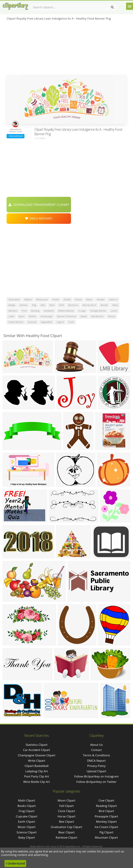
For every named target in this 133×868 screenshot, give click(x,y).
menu (89, 299)
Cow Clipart (106, 800)
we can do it (89, 305)
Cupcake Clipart (27, 816)
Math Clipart (27, 800)
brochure (73, 305)
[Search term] (74, 7)
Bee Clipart (67, 822)
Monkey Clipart (107, 822)
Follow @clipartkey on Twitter (96, 782)
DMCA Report (96, 761)
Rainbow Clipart (66, 837)
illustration (14, 299)
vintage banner (98, 311)
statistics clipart (37, 745)
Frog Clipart (27, 811)
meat (115, 305)
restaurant (42, 299)
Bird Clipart (106, 811)
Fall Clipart (66, 806)
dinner (112, 316)
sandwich (49, 311)
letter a (113, 299)
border (104, 305)
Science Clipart (27, 832)
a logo (82, 311)
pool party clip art (37, 776)
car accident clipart (37, 750)
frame (78, 299)
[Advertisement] (66, 49)
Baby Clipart (27, 837)
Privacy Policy (96, 766)
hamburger (47, 316)
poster (56, 299)
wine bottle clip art (37, 782)
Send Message (15, 136)
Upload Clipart (96, 771)
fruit (24, 311)
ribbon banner (66, 311)
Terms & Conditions (96, 755)
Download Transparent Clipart (39, 205)
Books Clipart (27, 806)
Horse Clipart (66, 816)
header (101, 299)
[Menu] (130, 6)
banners (13, 311)
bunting (35, 311)
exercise (32, 322)
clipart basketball (37, 766)
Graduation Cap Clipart (66, 827)
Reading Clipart (106, 806)
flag (34, 305)
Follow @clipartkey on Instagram (96, 776)
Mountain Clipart (106, 837)
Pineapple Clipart (106, 816)
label (11, 316)
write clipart (37, 761)
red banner (97, 316)
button (32, 316)
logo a (60, 322)
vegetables (47, 322)
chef (61, 305)
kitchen (23, 305)
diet (43, 305)
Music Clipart (27, 827)
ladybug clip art (37, 771)
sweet (84, 316)
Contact (96, 750)
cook (71, 322)
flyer (52, 305)
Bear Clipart (66, 832)
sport (22, 316)
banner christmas (67, 316)
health (67, 299)
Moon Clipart (67, 800)
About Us (96, 745)
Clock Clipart (67, 811)
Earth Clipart (27, 822)
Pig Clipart (106, 832)
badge (12, 305)
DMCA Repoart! (39, 218)
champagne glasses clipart (37, 755)
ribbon (28, 299)
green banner (16, 322)
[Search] (112, 7)
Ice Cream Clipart (106, 827)
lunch (114, 311)
